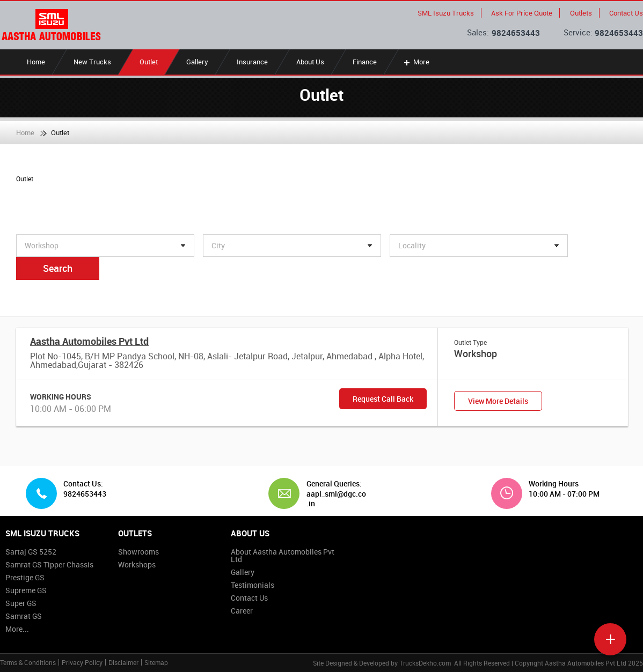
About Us (310, 62)
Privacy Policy (82, 662)
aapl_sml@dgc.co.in (336, 499)
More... (17, 629)
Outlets (581, 13)
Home (36, 62)
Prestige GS (25, 577)
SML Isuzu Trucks (446, 13)
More (416, 62)
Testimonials (253, 585)
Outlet (149, 62)
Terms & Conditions (28, 662)
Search (58, 268)
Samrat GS (24, 616)
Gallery (197, 62)
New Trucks (92, 62)
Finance (365, 62)
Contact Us (626, 13)
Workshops (137, 564)
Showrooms (138, 552)
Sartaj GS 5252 (31, 552)
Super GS (21, 603)
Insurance (252, 62)
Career (242, 611)
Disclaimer (123, 662)
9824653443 (516, 33)
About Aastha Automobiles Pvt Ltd (283, 555)
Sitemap (156, 662)
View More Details (498, 401)
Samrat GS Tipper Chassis (49, 564)
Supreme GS (26, 590)
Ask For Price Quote (522, 13)
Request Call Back (383, 399)
